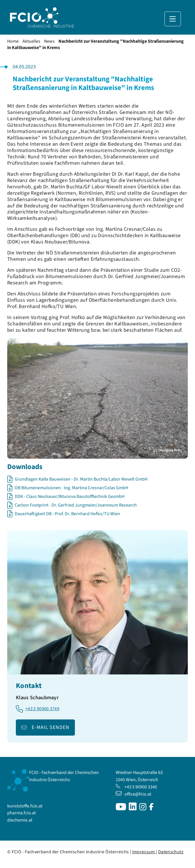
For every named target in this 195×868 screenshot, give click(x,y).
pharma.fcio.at (21, 813)
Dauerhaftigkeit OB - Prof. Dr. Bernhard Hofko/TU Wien (67, 514)
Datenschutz (171, 852)
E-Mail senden (51, 727)
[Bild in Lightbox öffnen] (97, 398)
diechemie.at (20, 820)
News (49, 41)
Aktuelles (31, 41)
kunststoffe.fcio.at (25, 806)
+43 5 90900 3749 (42, 709)
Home (13, 41)
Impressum (144, 852)
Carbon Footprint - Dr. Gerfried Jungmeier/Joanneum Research (76, 505)
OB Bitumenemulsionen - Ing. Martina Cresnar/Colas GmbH (71, 488)
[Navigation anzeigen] (173, 19)
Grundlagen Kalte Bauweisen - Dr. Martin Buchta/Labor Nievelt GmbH (81, 479)
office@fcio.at (134, 794)
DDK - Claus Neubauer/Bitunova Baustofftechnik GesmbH (70, 496)
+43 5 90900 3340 (136, 787)
